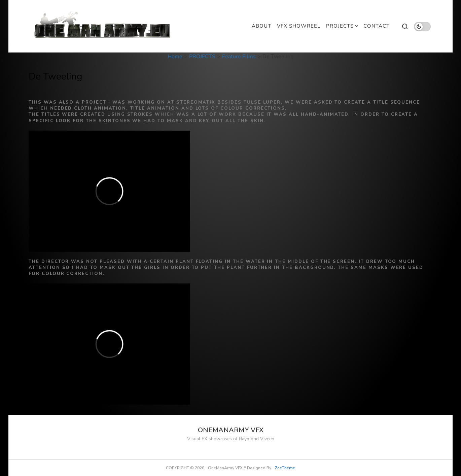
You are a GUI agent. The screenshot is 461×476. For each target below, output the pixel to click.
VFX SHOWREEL (299, 26)
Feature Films (239, 57)
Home (175, 57)
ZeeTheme (285, 468)
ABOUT (261, 26)
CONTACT (377, 26)
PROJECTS (340, 26)
